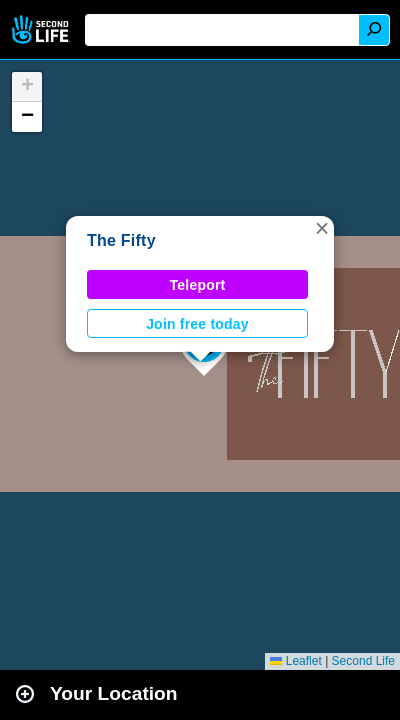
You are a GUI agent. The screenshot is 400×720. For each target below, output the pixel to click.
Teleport (198, 285)
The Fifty (121, 240)
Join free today (197, 324)
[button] (322, 228)
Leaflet (295, 661)
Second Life (42, 29)
